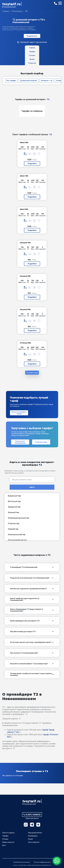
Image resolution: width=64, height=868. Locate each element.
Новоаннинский (10, 7)
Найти (32, 487)
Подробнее (32, 163)
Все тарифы (11, 81)
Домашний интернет (29, 81)
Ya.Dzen (38, 825)
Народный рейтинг (35, 833)
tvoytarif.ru (11, 4)
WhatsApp (26, 825)
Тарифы (5, 836)
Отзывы (5, 839)
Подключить (32, 36)
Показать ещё (32, 373)
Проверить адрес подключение (34, 42)
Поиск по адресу (8, 833)
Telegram (32, 825)
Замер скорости (8, 842)
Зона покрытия (34, 842)
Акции (30, 839)
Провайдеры (33, 836)
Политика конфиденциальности (42, 862)
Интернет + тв (47, 81)
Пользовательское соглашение (22, 862)
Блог (4, 845)
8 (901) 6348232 (33, 815)
